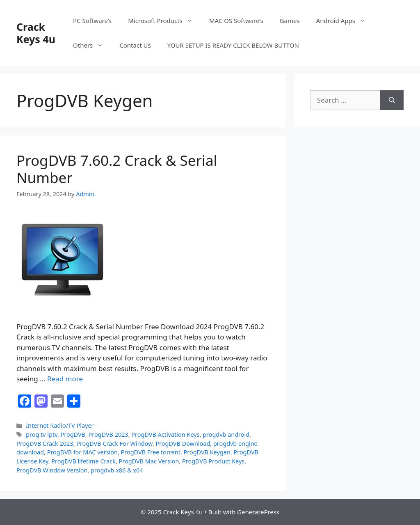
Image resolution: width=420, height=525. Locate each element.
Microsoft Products (164, 21)
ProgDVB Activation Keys (165, 434)
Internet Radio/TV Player (60, 425)
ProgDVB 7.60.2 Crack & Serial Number (117, 169)
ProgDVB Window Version (52, 470)
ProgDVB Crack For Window (114, 444)
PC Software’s (92, 21)
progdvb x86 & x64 (117, 470)
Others (92, 45)
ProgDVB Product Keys (213, 461)
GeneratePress (258, 512)
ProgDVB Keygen (207, 452)
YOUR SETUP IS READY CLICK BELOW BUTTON (233, 45)
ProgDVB (73, 434)
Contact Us (135, 45)
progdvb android (226, 434)
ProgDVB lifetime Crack (83, 461)
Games (290, 21)
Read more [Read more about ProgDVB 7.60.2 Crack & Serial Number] (65, 379)
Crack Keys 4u (36, 33)
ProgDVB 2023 (108, 434)
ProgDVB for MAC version (82, 452)
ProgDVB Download (183, 444)
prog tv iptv (42, 434)
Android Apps (345, 21)
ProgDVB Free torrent (151, 452)
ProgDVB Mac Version (149, 461)
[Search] (392, 100)
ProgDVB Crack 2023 (45, 444)
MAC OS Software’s (236, 21)
